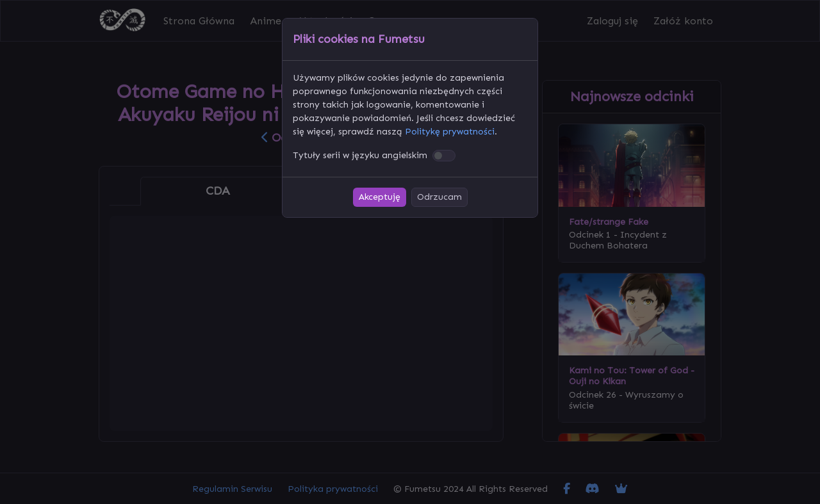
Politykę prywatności (450, 132)
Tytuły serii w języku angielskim (360, 155)
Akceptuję (380, 197)
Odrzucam (439, 197)
